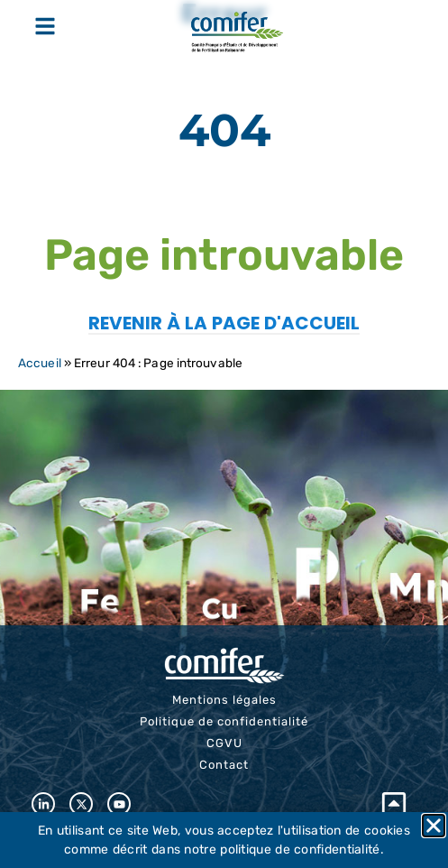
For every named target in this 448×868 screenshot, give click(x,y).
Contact (224, 765)
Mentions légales (224, 700)
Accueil (40, 363)
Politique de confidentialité (224, 721)
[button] (434, 826)
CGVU (224, 743)
